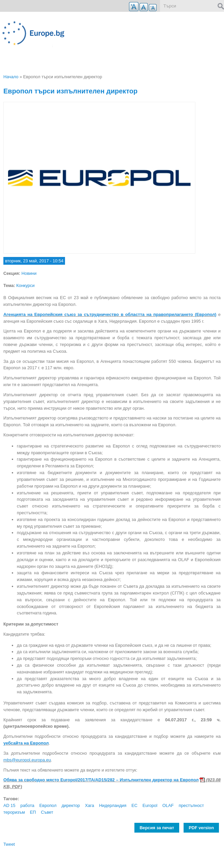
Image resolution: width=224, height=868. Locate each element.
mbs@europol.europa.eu (27, 760)
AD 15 (9, 805)
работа (27, 805)
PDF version (201, 828)
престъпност (191, 805)
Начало (11, 77)
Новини (29, 273)
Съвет (47, 812)
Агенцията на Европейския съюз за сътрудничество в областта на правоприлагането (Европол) (110, 314)
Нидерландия (113, 805)
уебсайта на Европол (26, 743)
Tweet (9, 844)
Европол (48, 805)
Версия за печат (157, 828)
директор (71, 805)
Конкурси (25, 285)
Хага (89, 805)
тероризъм (14, 812)
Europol (150, 805)
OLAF (168, 805)
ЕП (33, 812)
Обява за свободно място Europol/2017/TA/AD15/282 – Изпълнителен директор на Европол (101, 780)
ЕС (134, 805)
